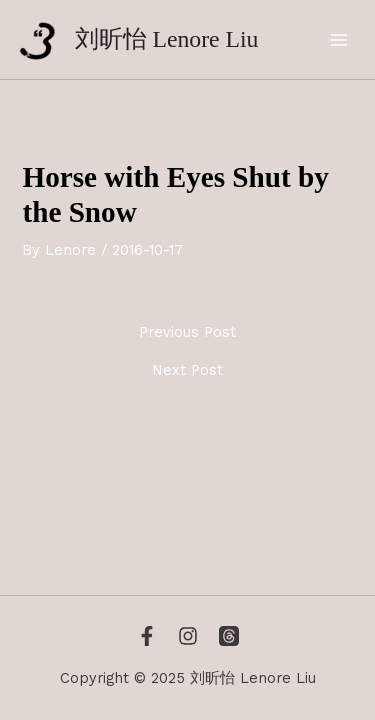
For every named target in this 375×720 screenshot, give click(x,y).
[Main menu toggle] (339, 40)
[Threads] (229, 636)
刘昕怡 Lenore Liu (167, 39)
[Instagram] (188, 636)
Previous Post (187, 332)
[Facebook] (147, 636)
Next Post (187, 370)
